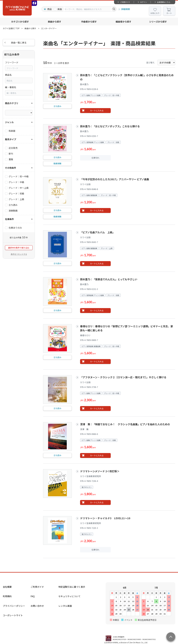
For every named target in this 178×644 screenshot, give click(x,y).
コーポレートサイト (13, 615)
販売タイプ (11, 139)
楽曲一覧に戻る (19, 43)
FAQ (33, 596)
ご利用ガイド (125, 2)
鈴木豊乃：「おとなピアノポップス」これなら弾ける (110, 126)
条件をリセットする (19, 254)
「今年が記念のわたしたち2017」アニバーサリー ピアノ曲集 (115, 179)
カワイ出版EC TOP (11, 28)
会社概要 (7, 587)
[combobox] (88, 9)
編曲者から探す (123, 22)
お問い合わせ (37, 606)
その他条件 (11, 168)
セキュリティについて (69, 596)
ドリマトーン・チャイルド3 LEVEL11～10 (105, 518)
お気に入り (155, 13)
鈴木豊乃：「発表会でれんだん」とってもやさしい (109, 279)
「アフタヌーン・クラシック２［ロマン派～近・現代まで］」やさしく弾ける (123, 377)
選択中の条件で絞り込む (19, 248)
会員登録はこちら (164, 2)
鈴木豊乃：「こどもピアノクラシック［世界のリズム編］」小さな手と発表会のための (127, 77)
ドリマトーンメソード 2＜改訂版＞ (100, 471)
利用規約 (7, 596)
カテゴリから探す (20, 22)
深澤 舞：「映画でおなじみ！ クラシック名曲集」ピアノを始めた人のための (125, 424)
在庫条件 (9, 219)
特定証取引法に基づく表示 (72, 587)
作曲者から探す (89, 22)
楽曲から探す (55, 22)
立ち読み (57, 106)
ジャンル (9, 122)
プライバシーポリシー (14, 606)
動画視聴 (57, 163)
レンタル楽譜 (65, 606)
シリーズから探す (158, 22)
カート (169, 13)
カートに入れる (97, 110)
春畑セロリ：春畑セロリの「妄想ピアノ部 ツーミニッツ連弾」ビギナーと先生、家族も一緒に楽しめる (127, 328)
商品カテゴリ (12, 103)
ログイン (144, 2)
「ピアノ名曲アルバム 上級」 (97, 232)
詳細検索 (126, 9)
